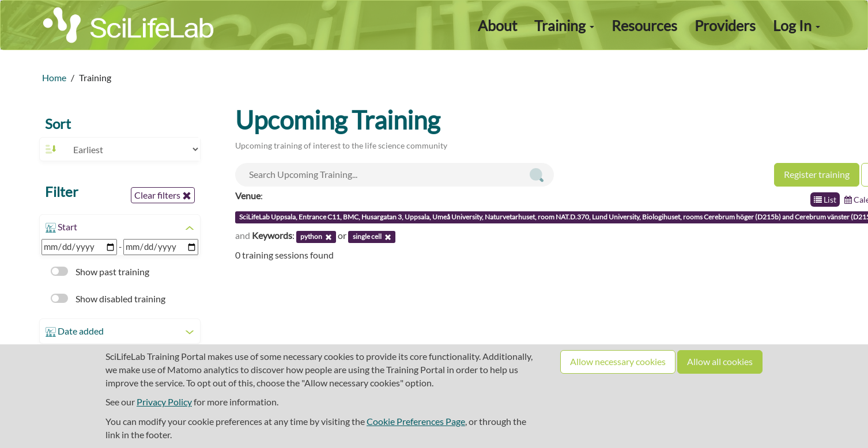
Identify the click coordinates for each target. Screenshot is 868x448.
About (497, 25)
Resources (644, 25)
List (825, 200)
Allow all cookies (720, 361)
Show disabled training (108, 299)
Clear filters (163, 195)
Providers (725, 25)
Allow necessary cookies (618, 361)
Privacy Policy (164, 402)
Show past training (100, 272)
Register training (817, 174)
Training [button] (564, 25)
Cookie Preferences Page (416, 421)
